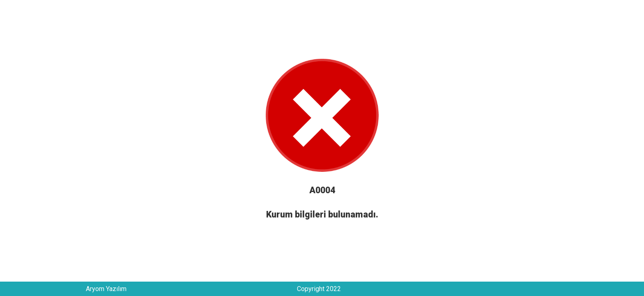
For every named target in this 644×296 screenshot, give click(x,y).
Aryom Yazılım (106, 289)
